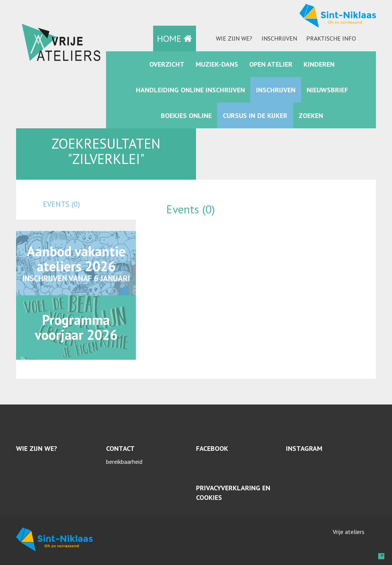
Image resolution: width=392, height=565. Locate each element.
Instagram (304, 448)
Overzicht (167, 64)
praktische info (331, 38)
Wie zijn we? (234, 38)
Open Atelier (271, 64)
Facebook (212, 448)
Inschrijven (279, 38)
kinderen (319, 64)
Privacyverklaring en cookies (233, 493)
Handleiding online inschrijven (190, 90)
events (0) (61, 204)
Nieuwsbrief (327, 90)
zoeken (311, 115)
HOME (175, 38)
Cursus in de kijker (255, 115)
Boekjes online (186, 115)
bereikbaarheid (124, 462)
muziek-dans (217, 64)
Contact (120, 448)
